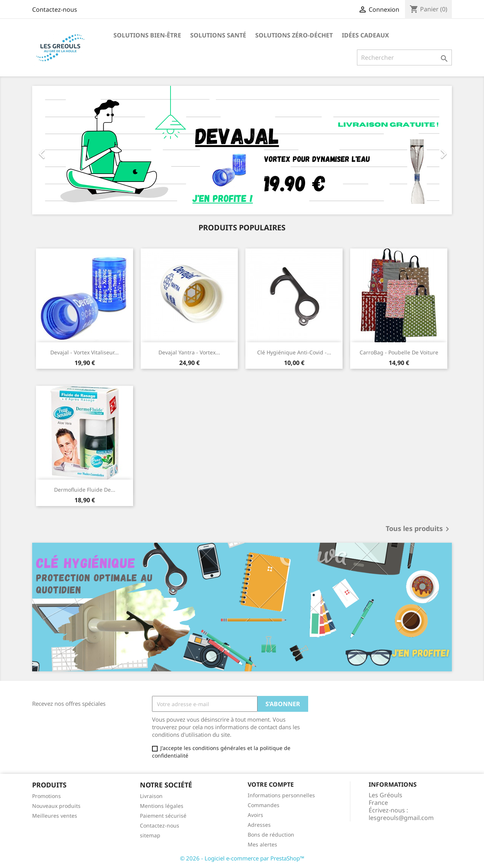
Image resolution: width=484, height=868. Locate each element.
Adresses (259, 825)
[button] (64, 150)
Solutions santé (218, 35)
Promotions (47, 796)
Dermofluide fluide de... (85, 490)
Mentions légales (162, 806)
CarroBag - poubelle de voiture (399, 352)
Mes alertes (262, 844)
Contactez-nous (55, 9)
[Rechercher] (404, 57)
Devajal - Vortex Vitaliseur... (85, 352)
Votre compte (271, 784)
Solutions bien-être (147, 35)
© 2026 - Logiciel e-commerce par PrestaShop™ (242, 858)
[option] (242, 150)
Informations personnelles (281, 795)
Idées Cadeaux (365, 35)
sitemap (150, 835)
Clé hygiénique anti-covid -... (294, 352)
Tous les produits (419, 529)
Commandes (264, 805)
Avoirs (255, 815)
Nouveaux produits (56, 806)
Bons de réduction (271, 835)
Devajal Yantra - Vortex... (189, 352)
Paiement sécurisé (163, 816)
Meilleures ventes (55, 816)
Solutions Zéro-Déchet (294, 35)
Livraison (151, 796)
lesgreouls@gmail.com (401, 818)
